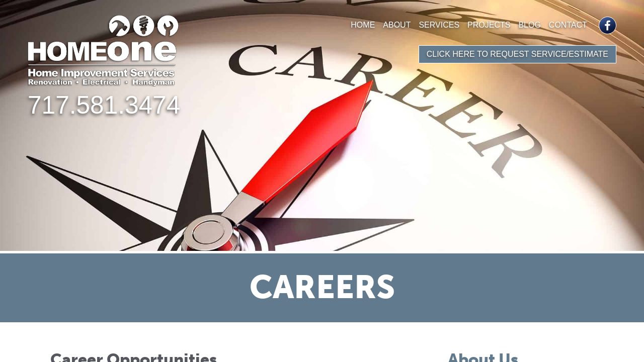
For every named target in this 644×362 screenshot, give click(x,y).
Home (363, 25)
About (397, 25)
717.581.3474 (104, 105)
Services (439, 25)
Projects (489, 25)
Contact (568, 25)
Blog (529, 25)
